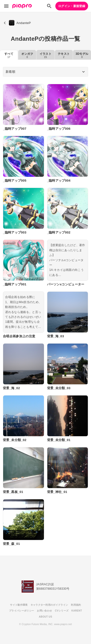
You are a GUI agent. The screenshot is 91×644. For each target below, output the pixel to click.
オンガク (27, 55)
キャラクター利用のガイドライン (49, 605)
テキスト (64, 55)
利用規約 (76, 605)
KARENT (77, 611)
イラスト (45, 55)
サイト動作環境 (19, 605)
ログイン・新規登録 (72, 6)
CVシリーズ (62, 611)
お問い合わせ (44, 611)
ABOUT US (45, 617)
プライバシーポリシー (21, 611)
